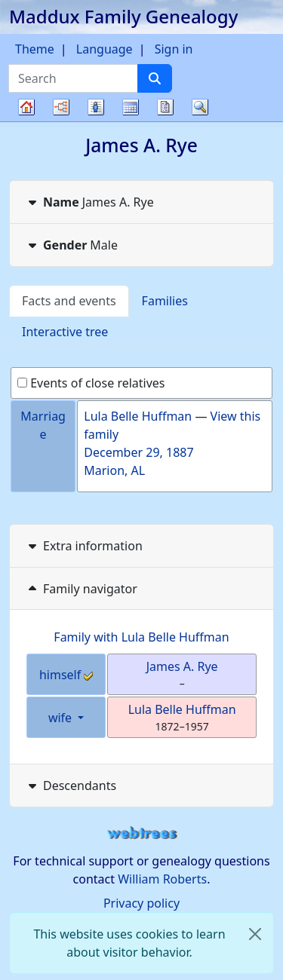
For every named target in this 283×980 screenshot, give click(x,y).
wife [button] (62, 718)
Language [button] (105, 49)
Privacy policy (141, 903)
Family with (141, 637)
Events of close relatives (91, 383)
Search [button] (200, 107)
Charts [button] (61, 107)
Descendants (71, 786)
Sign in (174, 49)
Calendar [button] (131, 107)
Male (71, 245)
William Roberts (162, 879)
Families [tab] (165, 301)
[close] (255, 934)
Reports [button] (165, 107)
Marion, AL (114, 470)
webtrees (142, 833)
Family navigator (81, 589)
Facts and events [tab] (69, 301)
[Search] (155, 78)
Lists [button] (96, 107)
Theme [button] (35, 49)
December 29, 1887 (138, 452)
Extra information (84, 546)
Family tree (26, 121)
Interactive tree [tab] (65, 332)
